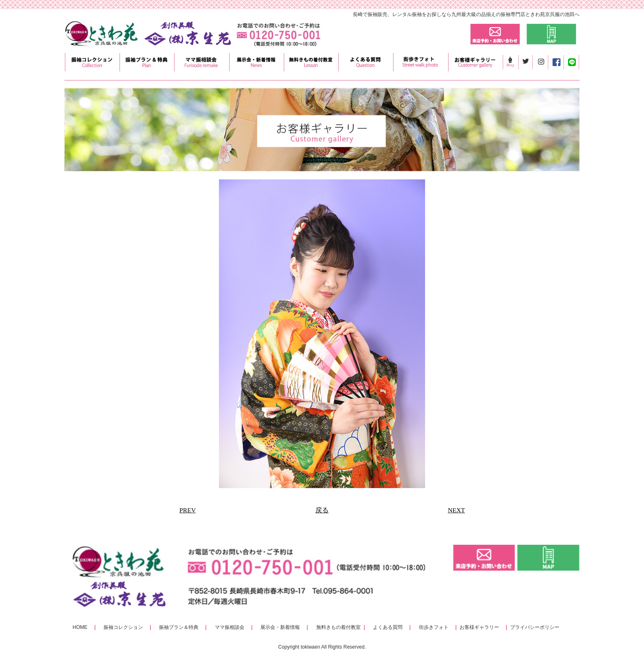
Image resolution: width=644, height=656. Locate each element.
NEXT (456, 510)
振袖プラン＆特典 (179, 627)
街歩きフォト (434, 627)
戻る (322, 510)
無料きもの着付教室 (338, 627)
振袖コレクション (123, 627)
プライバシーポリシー (535, 627)
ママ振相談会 (230, 627)
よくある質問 (388, 627)
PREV (188, 510)
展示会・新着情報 (280, 627)
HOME (80, 627)
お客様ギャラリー (479, 627)
